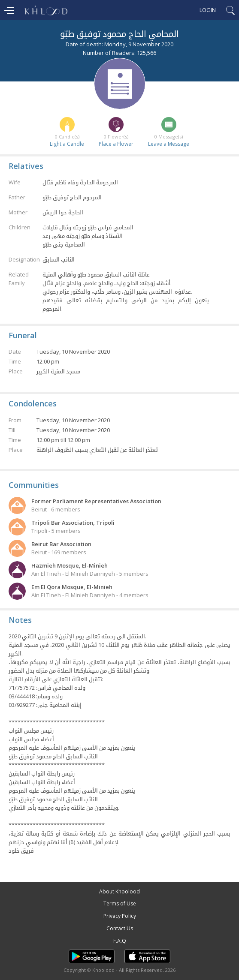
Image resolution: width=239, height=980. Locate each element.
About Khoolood (119, 891)
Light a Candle (67, 144)
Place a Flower (116, 144)
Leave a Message (169, 144)
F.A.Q (120, 941)
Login (208, 10)
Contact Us (120, 928)
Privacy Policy (120, 916)
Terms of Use (120, 903)
